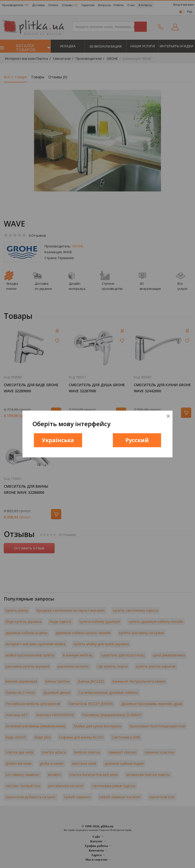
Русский (137, 440)
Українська (58, 440)
